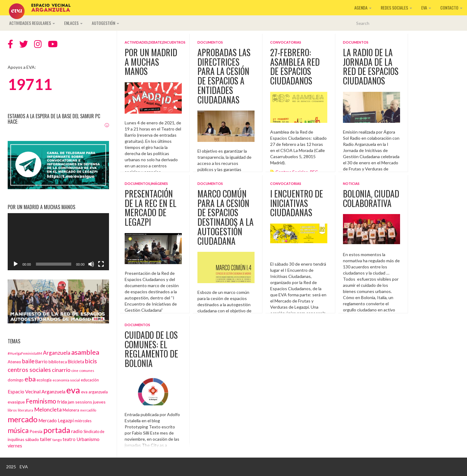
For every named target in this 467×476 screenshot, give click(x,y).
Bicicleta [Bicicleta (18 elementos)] (76, 362)
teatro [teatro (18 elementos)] (69, 439)
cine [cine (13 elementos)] (75, 371)
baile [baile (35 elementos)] (28, 361)
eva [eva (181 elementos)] (73, 390)
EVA (426, 8)
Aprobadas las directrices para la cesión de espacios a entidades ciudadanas (224, 76)
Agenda (363, 8)
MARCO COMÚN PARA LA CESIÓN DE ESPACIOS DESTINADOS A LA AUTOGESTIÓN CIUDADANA (226, 217)
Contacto (451, 8)
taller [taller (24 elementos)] (46, 439)
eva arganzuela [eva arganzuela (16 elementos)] (94, 392)
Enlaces (73, 23)
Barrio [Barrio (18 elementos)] (41, 362)
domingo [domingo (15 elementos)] (16, 380)
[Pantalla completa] (101, 264)
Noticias (351, 183)
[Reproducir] (16, 264)
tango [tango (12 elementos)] (57, 439)
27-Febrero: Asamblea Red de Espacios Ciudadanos (295, 66)
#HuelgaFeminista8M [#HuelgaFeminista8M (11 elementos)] (25, 353)
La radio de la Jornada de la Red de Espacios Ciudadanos (371, 66)
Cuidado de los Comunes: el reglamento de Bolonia (151, 349)
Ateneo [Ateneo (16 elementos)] (14, 362)
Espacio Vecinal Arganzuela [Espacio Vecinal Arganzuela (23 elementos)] (37, 391)
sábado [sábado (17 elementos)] (32, 439)
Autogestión (105, 23)
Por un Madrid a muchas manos (151, 62)
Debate (155, 42)
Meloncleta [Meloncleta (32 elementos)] (48, 409)
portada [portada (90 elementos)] (57, 430)
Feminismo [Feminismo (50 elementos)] (41, 401)
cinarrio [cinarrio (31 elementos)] (61, 370)
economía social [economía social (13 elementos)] (66, 380)
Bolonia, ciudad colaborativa (371, 198)
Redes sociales (396, 8)
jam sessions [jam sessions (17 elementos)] (80, 402)
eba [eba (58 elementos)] (30, 379)
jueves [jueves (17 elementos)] (99, 402)
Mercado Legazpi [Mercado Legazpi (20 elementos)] (56, 420)
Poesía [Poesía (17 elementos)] (36, 431)
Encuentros (174, 42)
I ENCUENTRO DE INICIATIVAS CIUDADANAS (297, 203)
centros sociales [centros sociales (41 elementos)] (29, 370)
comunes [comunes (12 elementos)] (87, 370)
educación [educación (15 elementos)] (90, 380)
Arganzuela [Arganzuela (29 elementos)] (57, 353)
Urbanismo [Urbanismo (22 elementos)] (88, 439)
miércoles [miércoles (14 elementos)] (83, 421)
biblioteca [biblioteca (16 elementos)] (58, 362)
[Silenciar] (91, 264)
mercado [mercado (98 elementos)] (23, 419)
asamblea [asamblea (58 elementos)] (85, 352)
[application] (58, 242)
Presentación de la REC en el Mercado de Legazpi (151, 208)
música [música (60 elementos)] (18, 430)
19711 (30, 84)
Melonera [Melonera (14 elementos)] (71, 410)
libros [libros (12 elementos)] (12, 410)
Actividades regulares (32, 23)
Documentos (210, 42)
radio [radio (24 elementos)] (77, 431)
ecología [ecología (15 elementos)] (44, 380)
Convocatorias (286, 42)
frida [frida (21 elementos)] (62, 402)
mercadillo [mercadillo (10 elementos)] (88, 410)
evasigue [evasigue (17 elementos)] (16, 402)
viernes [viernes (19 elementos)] (15, 446)
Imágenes (159, 183)
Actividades (136, 42)
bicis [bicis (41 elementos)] (91, 361)
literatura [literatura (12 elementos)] (25, 410)
